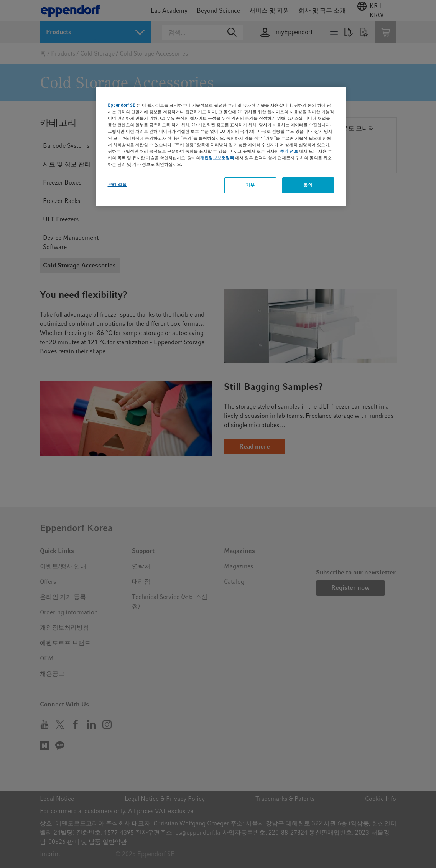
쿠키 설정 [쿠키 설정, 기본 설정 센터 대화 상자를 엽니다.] (117, 185)
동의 (308, 185)
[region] (221, 147)
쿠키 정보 (289, 151)
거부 (250, 185)
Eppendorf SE (122, 105)
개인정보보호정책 (217, 158)
